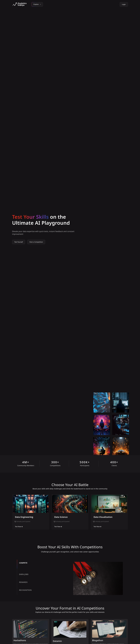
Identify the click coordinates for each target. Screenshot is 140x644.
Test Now (19, 527)
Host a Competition (36, 242)
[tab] (44, 565)
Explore (37, 4)
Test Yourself (19, 242)
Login (124, 4)
